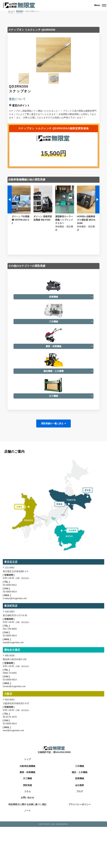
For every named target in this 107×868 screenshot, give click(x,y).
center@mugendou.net (14, 860)
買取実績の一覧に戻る (52, 597)
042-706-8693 (10, 802)
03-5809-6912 (10, 758)
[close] (100, 5)
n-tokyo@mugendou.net (15, 772)
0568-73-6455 (10, 847)
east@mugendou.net (13, 816)
